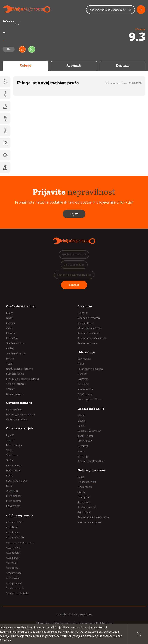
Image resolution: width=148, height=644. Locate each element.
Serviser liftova (86, 323)
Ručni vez (83, 446)
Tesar (9, 364)
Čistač (81, 364)
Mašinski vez (85, 441)
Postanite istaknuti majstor (74, 275)
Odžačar (82, 374)
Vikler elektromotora (89, 318)
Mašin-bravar (14, 471)
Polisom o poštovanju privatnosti (85, 627)
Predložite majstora (74, 255)
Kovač (10, 476)
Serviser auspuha (16, 588)
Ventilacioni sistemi (17, 420)
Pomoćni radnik (15, 374)
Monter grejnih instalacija (20, 415)
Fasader (11, 323)
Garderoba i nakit (91, 409)
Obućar (82, 421)
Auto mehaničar (15, 538)
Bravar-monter (14, 394)
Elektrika (85, 306)
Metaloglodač (14, 496)
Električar (83, 313)
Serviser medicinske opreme (93, 517)
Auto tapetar (13, 553)
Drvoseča (83, 384)
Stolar (9, 450)
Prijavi (74, 214)
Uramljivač (12, 491)
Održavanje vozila (20, 516)
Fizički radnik (85, 487)
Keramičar (12, 338)
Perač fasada (85, 394)
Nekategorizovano (92, 470)
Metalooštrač (14, 501)
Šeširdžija (83, 456)
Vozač (81, 477)
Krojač (81, 416)
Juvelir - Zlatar (85, 436)
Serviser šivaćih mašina (91, 461)
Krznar (81, 451)
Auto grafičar (13, 548)
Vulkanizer (12, 563)
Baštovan (83, 379)
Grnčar (10, 460)
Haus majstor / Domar (90, 399)
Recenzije (74, 66)
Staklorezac (13, 455)
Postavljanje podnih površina (22, 379)
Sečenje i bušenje (16, 384)
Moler (9, 313)
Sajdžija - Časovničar (89, 431)
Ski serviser (84, 512)
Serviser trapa (14, 573)
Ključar (10, 435)
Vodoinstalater (14, 410)
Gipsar (10, 318)
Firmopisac (84, 497)
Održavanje (86, 352)
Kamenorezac (14, 466)
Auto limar (12, 527)
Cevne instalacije (19, 403)
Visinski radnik (85, 389)
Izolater (10, 359)
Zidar (9, 328)
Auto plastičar (14, 583)
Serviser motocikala (17, 593)
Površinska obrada (17, 481)
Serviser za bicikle (87, 507)
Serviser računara (87, 343)
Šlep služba (12, 568)
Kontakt (123, 66)
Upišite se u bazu (74, 265)
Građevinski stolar (16, 354)
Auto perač (12, 558)
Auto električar (14, 522)
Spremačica (84, 359)
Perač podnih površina (90, 369)
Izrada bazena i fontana (19, 369)
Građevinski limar (16, 343)
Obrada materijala (20, 428)
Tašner (81, 426)
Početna (7, 21)
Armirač (10, 389)
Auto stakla (12, 578)
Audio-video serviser (89, 333)
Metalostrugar (14, 445)
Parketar (11, 333)
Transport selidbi (87, 482)
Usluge (25, 66)
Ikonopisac (84, 502)
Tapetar (11, 440)
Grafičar (82, 492)
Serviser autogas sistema (20, 543)
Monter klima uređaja (90, 328)
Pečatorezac (13, 506)
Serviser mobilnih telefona (92, 338)
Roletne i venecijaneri (90, 523)
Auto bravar (13, 532)
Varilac (10, 348)
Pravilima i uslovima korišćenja (41, 627)
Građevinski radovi (21, 306)
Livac (9, 486)
